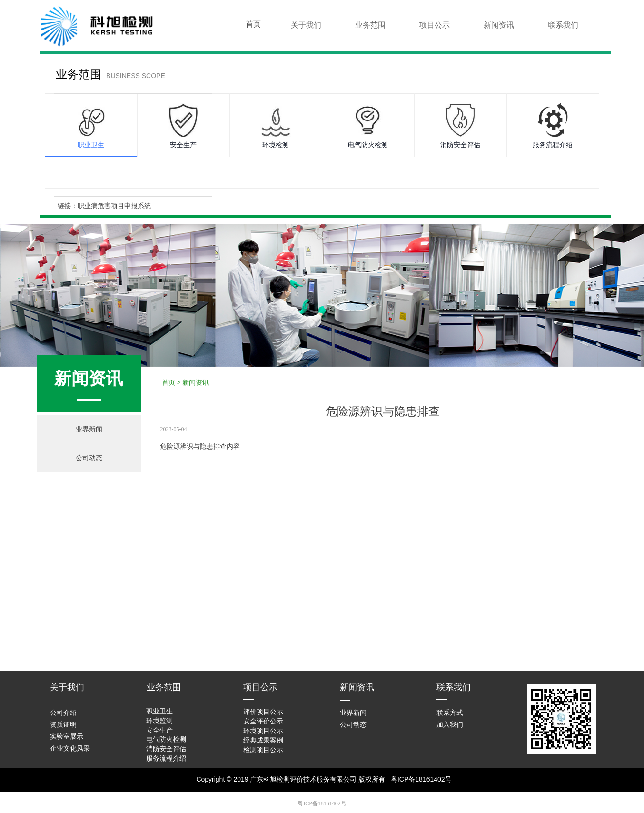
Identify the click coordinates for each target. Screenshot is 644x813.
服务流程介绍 (553, 145)
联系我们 (563, 25)
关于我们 (306, 25)
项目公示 (435, 25)
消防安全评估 (460, 145)
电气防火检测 (368, 145)
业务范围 (370, 25)
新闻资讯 (499, 25)
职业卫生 (91, 145)
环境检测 (276, 145)
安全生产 (183, 145)
